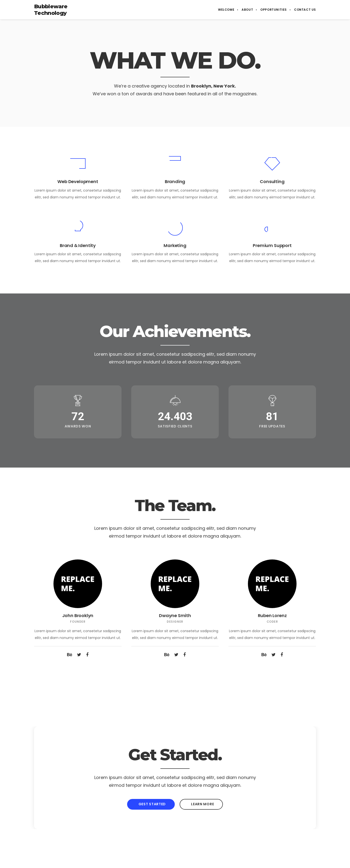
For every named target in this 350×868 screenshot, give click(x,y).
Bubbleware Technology (51, 10)
